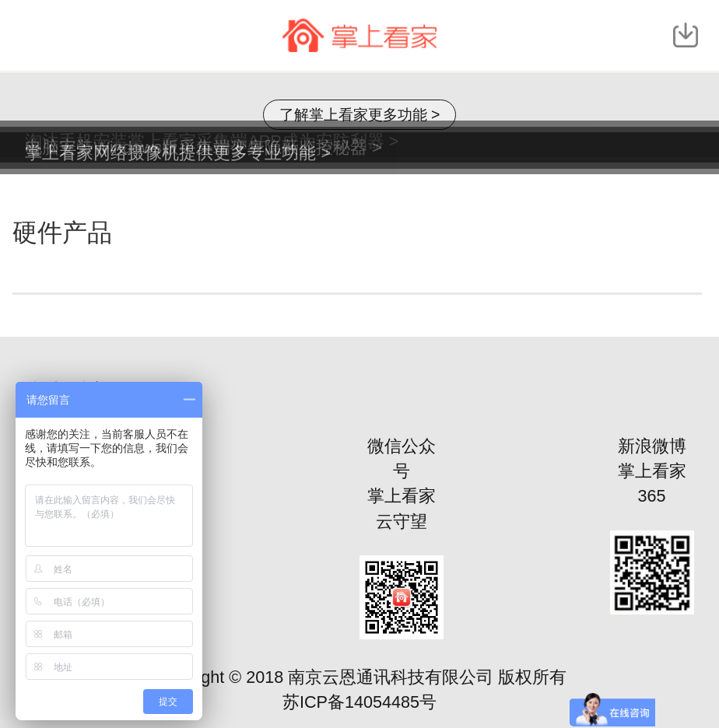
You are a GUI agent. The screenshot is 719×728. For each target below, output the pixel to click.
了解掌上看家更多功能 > (360, 114)
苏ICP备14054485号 (359, 702)
